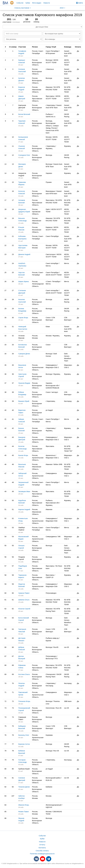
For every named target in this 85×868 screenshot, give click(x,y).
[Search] (23, 34)
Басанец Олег (24, 735)
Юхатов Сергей (24, 609)
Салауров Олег (24, 155)
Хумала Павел (24, 593)
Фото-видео (37, 3)
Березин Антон (24, 744)
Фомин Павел (24, 812)
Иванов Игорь (24, 805)
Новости (47, 3)
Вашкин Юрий (24, 401)
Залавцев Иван (24, 491)
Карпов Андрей (24, 509)
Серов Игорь (23, 318)
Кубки (28, 3)
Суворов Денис (24, 354)
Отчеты (42, 845)
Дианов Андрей (24, 254)
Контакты (42, 848)
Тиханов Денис (24, 787)
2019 (62, 8)
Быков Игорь (23, 455)
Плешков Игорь (24, 701)
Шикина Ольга (24, 600)
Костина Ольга (24, 674)
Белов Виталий (24, 114)
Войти (80, 3)
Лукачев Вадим (24, 383)
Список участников (23, 8)
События (20, 3)
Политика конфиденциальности (42, 854)
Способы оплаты (42, 851)
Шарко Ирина (24, 281)
